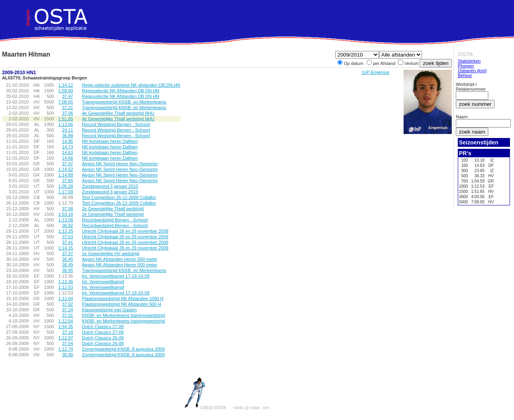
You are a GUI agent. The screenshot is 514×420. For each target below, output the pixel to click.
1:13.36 (66, 282)
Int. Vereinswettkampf (103, 282)
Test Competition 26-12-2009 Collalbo (119, 197)
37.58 (67, 209)
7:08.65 (66, 102)
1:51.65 (66, 119)
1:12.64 (66, 321)
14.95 (67, 141)
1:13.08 (66, 220)
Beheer (465, 75)
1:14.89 (66, 175)
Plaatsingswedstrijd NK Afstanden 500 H (121, 304)
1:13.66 (66, 124)
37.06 (67, 113)
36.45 (67, 259)
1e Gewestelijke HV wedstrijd (110, 254)
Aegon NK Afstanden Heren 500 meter (120, 259)
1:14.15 (66, 248)
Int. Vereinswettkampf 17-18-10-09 (116, 276)
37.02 (67, 304)
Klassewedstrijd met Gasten (109, 310)
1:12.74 (66, 349)
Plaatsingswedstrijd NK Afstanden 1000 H (123, 298)
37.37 (67, 254)
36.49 (67, 265)
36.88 (67, 136)
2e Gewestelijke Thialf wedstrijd (113, 209)
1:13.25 (66, 231)
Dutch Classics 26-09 (103, 338)
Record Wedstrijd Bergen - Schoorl (116, 124)
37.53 (67, 237)
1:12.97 (66, 338)
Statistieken (469, 61)
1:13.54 (66, 298)
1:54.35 (66, 327)
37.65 (67, 181)
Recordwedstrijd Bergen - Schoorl (115, 220)
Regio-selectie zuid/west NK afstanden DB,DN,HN (131, 85)
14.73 (67, 147)
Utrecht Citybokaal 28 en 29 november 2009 (125, 231)
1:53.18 (66, 214)
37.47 (67, 96)
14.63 (67, 152)
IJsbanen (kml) (472, 71)
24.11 (67, 130)
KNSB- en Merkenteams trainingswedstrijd (123, 315)
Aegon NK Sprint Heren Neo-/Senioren (120, 164)
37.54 (67, 343)
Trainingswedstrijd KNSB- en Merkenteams (124, 102)
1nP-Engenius (375, 72)
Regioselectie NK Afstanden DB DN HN (121, 91)
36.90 (67, 355)
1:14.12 (66, 85)
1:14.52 (66, 169)
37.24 (67, 310)
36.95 (67, 270)
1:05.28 (66, 186)
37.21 (67, 108)
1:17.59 (66, 192)
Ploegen (466, 66)
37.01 (67, 315)
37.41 (67, 242)
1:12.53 (66, 287)
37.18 (67, 332)
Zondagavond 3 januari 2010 (110, 186)
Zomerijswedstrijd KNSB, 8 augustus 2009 (123, 349)
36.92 (67, 225)
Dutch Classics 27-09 (103, 327)
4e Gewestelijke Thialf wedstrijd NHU (118, 113)
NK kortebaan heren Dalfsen (110, 141)
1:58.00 (66, 91)
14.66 (67, 158)
